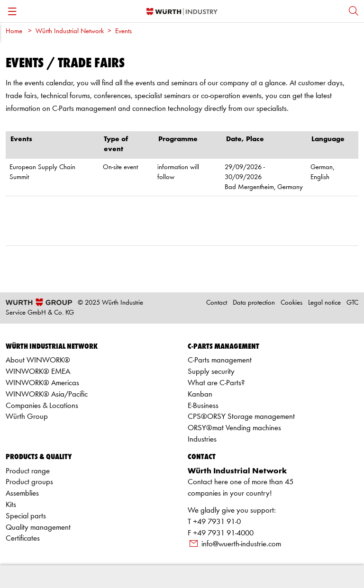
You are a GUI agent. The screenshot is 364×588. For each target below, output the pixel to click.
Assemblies (22, 493)
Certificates (23, 538)
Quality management (38, 528)
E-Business (203, 406)
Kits (11, 505)
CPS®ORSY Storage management (241, 417)
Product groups (29, 482)
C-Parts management (220, 360)
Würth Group (27, 417)
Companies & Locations (42, 406)
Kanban (200, 394)
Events (123, 32)
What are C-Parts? (216, 383)
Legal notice (324, 303)
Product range (28, 471)
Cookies (291, 303)
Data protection (254, 303)
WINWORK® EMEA (38, 372)
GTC (352, 303)
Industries (202, 439)
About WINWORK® (38, 360)
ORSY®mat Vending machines (234, 428)
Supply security (211, 372)
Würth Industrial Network (70, 32)
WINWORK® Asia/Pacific (47, 394)
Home (14, 32)
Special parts (26, 516)
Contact (217, 303)
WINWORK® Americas (42, 383)
